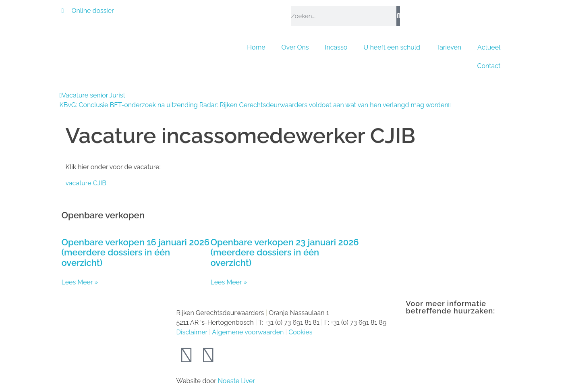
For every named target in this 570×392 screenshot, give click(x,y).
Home (256, 47)
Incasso (336, 47)
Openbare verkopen (103, 215)
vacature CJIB (86, 183)
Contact (489, 66)
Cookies (300, 332)
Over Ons (295, 47)
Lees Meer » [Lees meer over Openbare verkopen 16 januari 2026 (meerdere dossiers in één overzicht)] (80, 282)
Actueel (489, 47)
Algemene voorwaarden (248, 332)
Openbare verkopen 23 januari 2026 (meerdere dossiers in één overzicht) (285, 252)
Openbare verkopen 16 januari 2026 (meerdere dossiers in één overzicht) (136, 252)
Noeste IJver (236, 381)
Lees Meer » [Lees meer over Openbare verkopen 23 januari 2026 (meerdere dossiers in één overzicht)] (229, 282)
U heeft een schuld (392, 47)
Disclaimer (192, 332)
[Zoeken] (398, 16)
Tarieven (449, 47)
